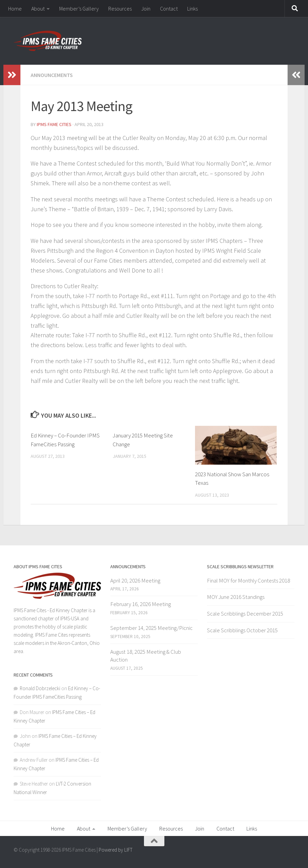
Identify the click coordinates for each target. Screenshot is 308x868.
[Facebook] (290, 853)
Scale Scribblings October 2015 (242, 630)
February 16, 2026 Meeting (141, 604)
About (38, 9)
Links (192, 9)
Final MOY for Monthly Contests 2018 (248, 580)
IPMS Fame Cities (54, 124)
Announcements (52, 75)
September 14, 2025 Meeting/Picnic (151, 628)
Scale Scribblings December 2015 (245, 614)
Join (146, 9)
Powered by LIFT (116, 850)
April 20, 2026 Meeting (135, 580)
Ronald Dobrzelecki (40, 688)
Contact (169, 9)
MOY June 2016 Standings (236, 597)
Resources (120, 9)
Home (15, 9)
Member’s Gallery (79, 9)
